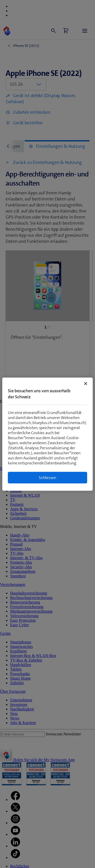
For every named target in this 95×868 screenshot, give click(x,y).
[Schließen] (86, 383)
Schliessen (48, 477)
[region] (47, 434)
